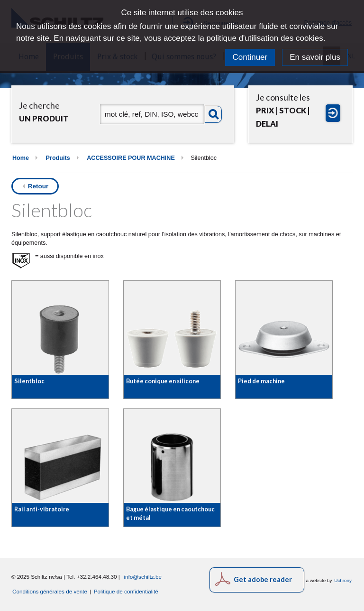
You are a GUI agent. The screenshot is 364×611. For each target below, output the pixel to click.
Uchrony (343, 580)
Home (21, 158)
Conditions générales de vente (50, 591)
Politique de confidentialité (126, 591)
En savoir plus (315, 57)
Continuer (250, 57)
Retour (38, 186)
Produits (58, 158)
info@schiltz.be (143, 577)
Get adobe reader (263, 579)
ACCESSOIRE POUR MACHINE (131, 158)
